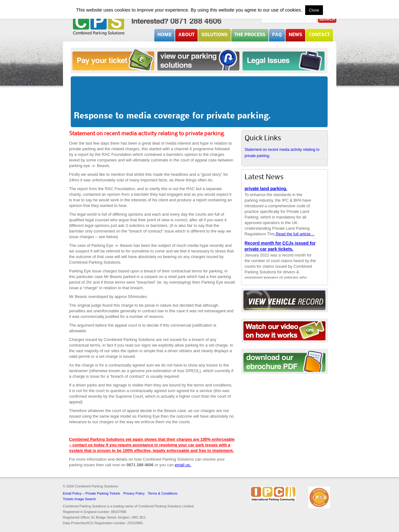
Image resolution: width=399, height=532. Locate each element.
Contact (319, 35)
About (186, 35)
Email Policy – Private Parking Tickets (92, 493)
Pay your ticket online (113, 60)
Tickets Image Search (79, 499)
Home (164, 35)
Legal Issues (284, 60)
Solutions (214, 35)
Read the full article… (295, 234)
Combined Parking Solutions (99, 24)
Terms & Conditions (163, 493)
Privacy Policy (134, 493)
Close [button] (314, 10)
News (295, 35)
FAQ (277, 35)
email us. (183, 465)
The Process (250, 35)
